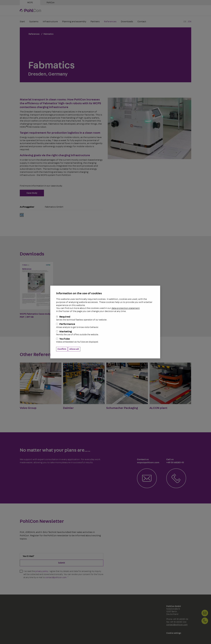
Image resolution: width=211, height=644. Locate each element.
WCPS (30, 3)
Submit (62, 563)
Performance (105, 326)
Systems (34, 22)
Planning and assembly (74, 22)
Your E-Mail (28, 556)
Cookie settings (174, 633)
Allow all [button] (74, 349)
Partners (95, 22)
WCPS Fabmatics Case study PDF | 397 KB (36, 290)
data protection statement (126, 308)
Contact (142, 22)
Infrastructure (50, 22)
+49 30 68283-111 (205, 621)
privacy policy (42, 571)
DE (185, 22)
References (110, 22)
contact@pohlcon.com (56, 578)
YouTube (105, 341)
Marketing (105, 333)
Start (22, 22)
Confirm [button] (62, 349)
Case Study (32, 193)
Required (105, 318)
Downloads (127, 22)
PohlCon (51, 3)
